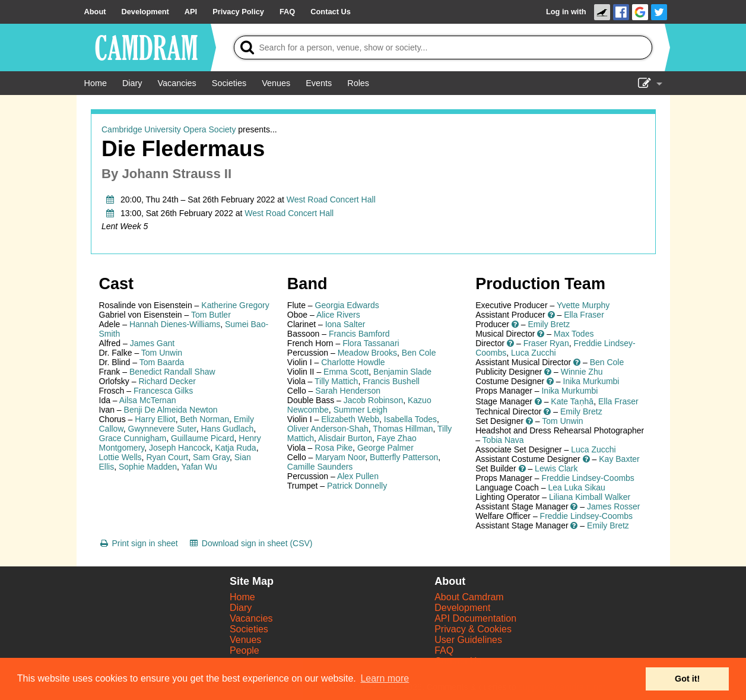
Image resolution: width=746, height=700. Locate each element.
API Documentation (475, 618)
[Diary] (132, 83)
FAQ (444, 650)
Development (462, 608)
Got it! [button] (687, 679)
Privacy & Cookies (473, 629)
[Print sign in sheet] (139, 543)
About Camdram (469, 597)
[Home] (96, 83)
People (245, 650)
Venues (245, 640)
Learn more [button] (385, 678)
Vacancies (251, 618)
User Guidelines (468, 640)
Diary (241, 608)
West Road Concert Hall (331, 199)
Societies (249, 629)
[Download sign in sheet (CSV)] (251, 543)
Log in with (566, 12)
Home (242, 597)
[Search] (443, 47)
